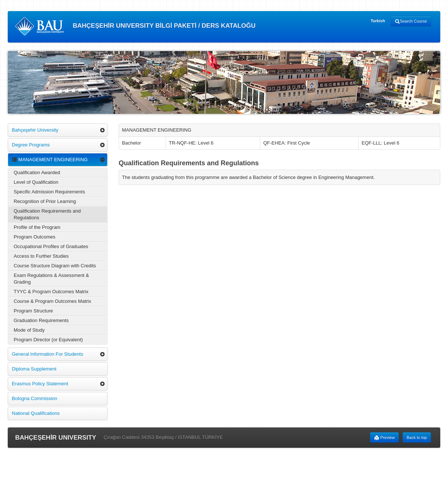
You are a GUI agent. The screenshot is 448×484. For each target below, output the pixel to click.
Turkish (378, 21)
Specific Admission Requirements (49, 192)
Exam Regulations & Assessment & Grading (51, 279)
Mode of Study (29, 330)
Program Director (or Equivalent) (48, 340)
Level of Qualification (36, 182)
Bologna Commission (35, 398)
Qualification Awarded (37, 172)
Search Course (411, 21)
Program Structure (33, 311)
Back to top (417, 437)
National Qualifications (36, 413)
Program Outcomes (35, 237)
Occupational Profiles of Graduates (51, 246)
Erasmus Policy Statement (40, 384)
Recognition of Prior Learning (45, 201)
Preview (384, 438)
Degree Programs (31, 145)
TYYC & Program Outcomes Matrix (51, 292)
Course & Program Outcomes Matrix (52, 301)
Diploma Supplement (34, 369)
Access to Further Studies (41, 256)
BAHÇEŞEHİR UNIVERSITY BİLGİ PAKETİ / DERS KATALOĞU (135, 26)
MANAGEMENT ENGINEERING (50, 160)
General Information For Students (47, 354)
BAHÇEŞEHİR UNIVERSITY (56, 438)
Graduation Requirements (41, 320)
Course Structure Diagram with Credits (55, 266)
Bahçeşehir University (35, 130)
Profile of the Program (37, 227)
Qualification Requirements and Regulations (47, 214)
